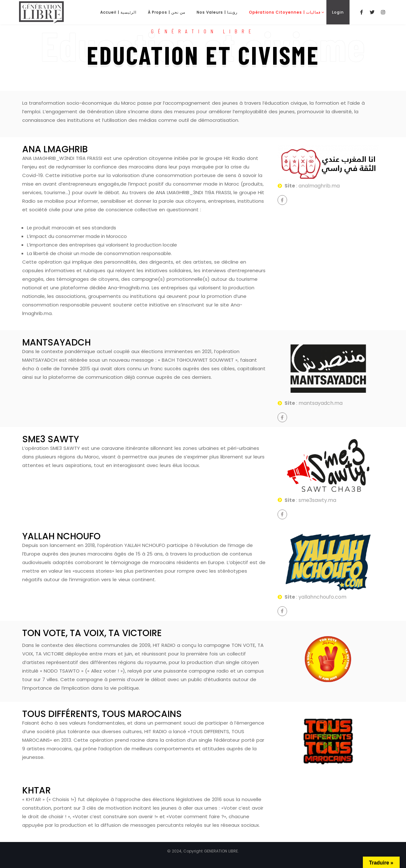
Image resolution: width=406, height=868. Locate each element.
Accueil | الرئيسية (118, 12)
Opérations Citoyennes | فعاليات (285, 12)
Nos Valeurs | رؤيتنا (217, 12)
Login (338, 12)
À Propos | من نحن (167, 12)
